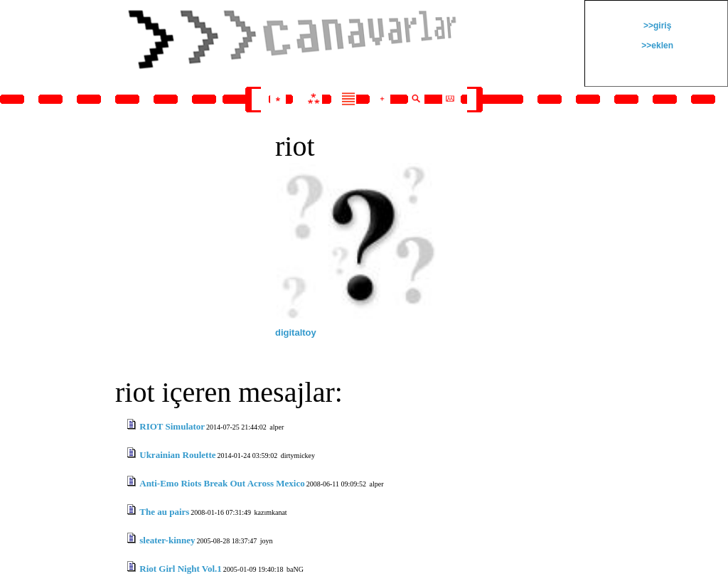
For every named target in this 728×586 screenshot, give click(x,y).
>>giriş (657, 26)
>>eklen (656, 46)
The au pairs (164, 512)
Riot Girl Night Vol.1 (181, 569)
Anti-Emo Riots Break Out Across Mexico (222, 483)
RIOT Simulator (172, 426)
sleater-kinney (167, 540)
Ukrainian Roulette (177, 455)
